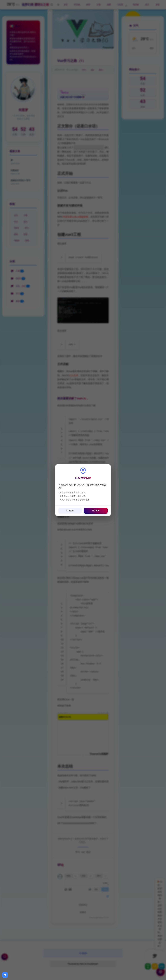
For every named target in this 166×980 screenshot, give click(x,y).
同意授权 (96, 510)
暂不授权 (70, 510)
